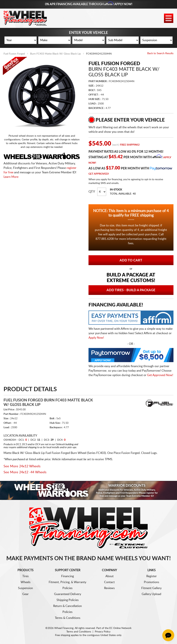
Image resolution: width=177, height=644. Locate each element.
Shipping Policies (68, 600)
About (110, 576)
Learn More (11, 177)
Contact (109, 582)
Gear (25, 594)
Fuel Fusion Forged (14, 54)
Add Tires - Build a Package (131, 290)
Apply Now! (96, 338)
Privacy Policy (103, 632)
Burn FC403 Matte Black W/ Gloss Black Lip (55, 54)
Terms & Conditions (68, 618)
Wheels (26, 582)
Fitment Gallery (151, 588)
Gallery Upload (151, 594)
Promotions (152, 582)
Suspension (25, 588)
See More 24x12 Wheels (22, 466)
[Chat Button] (168, 635)
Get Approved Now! (160, 375)
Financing (67, 576)
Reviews (109, 588)
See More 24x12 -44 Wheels (25, 472)
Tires (25, 576)
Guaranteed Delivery (68, 594)
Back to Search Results (160, 53)
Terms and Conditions (79, 632)
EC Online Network (120, 628)
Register (152, 576)
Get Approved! (99, 174)
